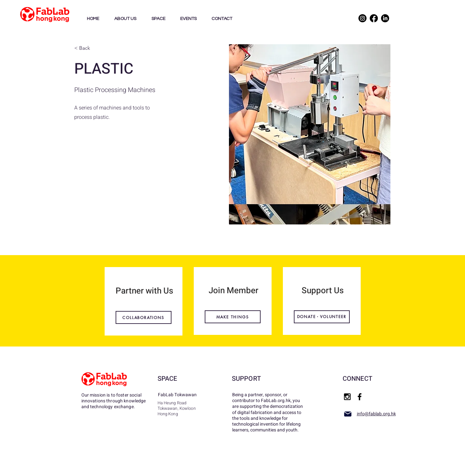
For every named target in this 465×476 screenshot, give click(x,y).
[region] (144, 301)
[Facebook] (374, 18)
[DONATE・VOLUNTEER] (322, 317)
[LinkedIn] (385, 18)
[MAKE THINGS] (233, 317)
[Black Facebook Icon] (360, 397)
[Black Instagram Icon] (347, 397)
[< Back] (96, 48)
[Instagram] (362, 18)
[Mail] (348, 414)
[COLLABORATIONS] (144, 317)
